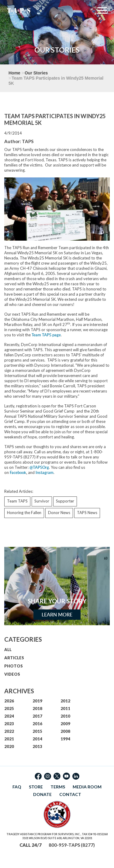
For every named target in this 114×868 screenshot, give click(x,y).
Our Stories (36, 73)
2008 (65, 731)
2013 (37, 746)
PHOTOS (14, 666)
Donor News (59, 513)
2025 (9, 708)
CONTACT (70, 794)
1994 (65, 739)
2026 (9, 701)
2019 (37, 701)
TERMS (58, 787)
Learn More (57, 615)
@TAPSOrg (39, 467)
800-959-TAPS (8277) (72, 845)
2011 (65, 708)
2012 (65, 701)
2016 (37, 724)
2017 (37, 716)
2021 (9, 739)
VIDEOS (12, 674)
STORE (36, 787)
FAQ (17, 787)
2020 (9, 746)
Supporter (65, 501)
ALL (8, 650)
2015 (37, 731)
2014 (37, 739)
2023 (9, 724)
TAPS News (87, 513)
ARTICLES (14, 658)
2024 (9, 716)
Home (14, 73)
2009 (65, 724)
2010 (65, 716)
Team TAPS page (46, 335)
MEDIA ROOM (87, 787)
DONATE (42, 794)
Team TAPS (17, 501)
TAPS (28, 141)
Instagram (45, 472)
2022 (9, 731)
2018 (37, 708)
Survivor (42, 501)
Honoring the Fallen (24, 513)
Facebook (18, 472)
